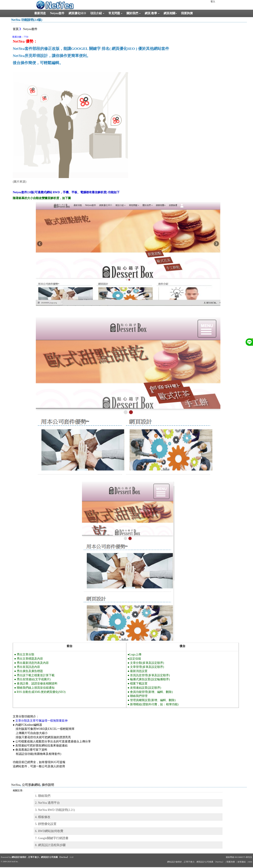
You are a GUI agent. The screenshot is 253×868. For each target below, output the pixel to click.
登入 (213, 2)
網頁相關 (170, 13)
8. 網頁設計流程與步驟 (50, 845)
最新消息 (40, 13)
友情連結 (242, 862)
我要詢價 (187, 13)
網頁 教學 (152, 13)
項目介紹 (97, 13)
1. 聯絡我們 (43, 796)
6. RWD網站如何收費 (49, 831)
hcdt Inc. (15, 862)
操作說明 (48, 785)
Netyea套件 (57, 13)
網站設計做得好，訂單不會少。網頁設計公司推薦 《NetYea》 (40, 857)
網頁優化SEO (77, 13)
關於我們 (134, 13)
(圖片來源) (20, 182)
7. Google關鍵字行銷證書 (52, 838)
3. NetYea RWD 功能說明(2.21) (55, 810)
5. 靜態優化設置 (46, 824)
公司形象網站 (31, 785)
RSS (250, 862)
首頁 (16, 29)
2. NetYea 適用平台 (47, 803)
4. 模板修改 (43, 817)
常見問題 (115, 13)
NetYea (16, 785)
